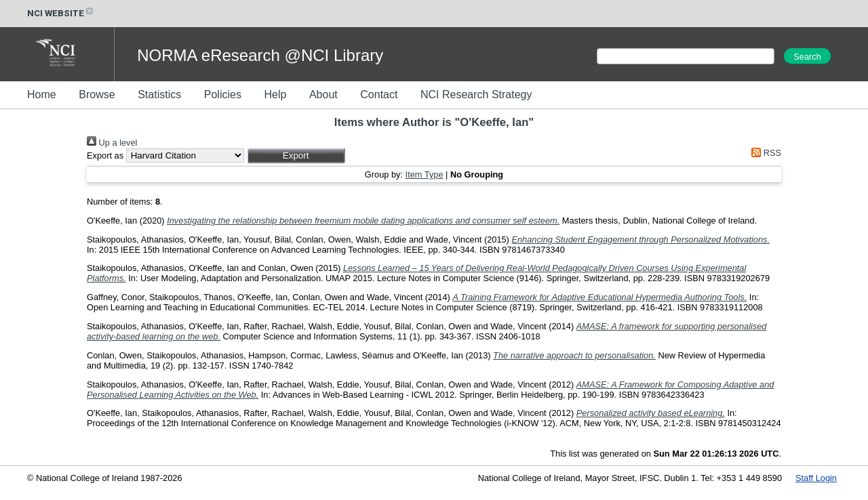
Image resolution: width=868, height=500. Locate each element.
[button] (296, 155)
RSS (764, 153)
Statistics (159, 95)
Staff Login (816, 478)
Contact (379, 95)
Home (42, 95)
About (323, 95)
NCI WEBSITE (61, 13)
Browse (97, 95)
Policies (223, 95)
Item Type (425, 174)
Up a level (112, 143)
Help (275, 95)
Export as (105, 155)
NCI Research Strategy (476, 95)
